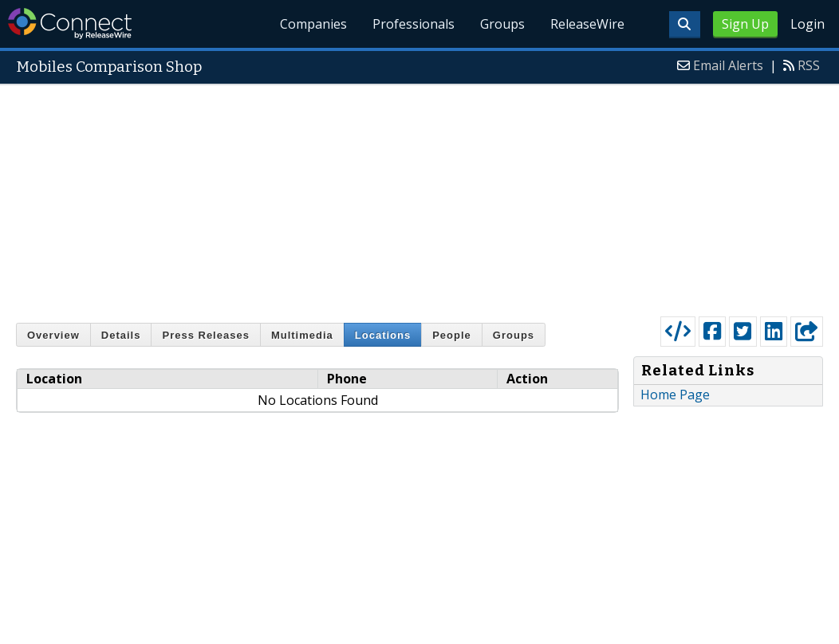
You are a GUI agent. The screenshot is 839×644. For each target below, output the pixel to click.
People (452, 335)
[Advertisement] (420, 197)
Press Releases (205, 335)
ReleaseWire (587, 24)
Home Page (675, 395)
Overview (53, 335)
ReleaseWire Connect (70, 24)
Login (807, 24)
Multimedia (302, 335)
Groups (502, 24)
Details (121, 335)
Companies (314, 24)
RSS (809, 65)
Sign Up (745, 24)
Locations (383, 335)
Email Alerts (728, 65)
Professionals (414, 24)
